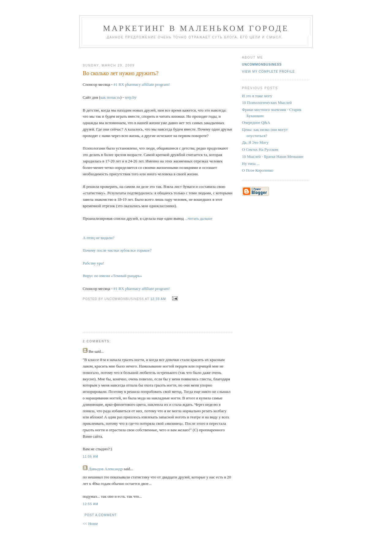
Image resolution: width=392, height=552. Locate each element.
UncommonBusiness (262, 65)
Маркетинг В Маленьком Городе (196, 28)
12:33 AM (158, 299)
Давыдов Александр (106, 469)
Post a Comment (101, 515)
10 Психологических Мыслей (267, 103)
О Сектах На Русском (260, 149)
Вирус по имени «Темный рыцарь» (112, 276)
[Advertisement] (155, 53)
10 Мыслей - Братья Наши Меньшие (273, 156)
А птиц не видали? (98, 238)
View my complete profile (268, 72)
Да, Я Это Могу (255, 142)
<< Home (90, 524)
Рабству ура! (93, 263)
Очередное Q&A (256, 122)
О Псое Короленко (258, 170)
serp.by (131, 97)
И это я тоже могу (257, 96)
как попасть (110, 97)
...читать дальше (198, 218)
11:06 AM (90, 457)
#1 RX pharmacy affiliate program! (142, 84)
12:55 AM (90, 504)
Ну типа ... (251, 164)
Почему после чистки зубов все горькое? (117, 250)
